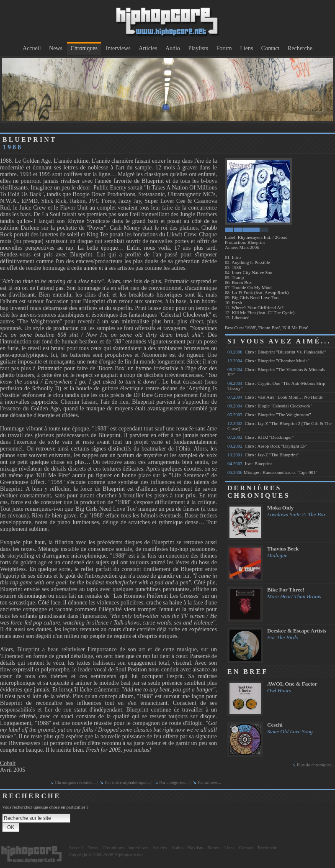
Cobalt (8, 763)
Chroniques (84, 48)
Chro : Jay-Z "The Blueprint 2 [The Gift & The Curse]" (280, 426)
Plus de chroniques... (316, 765)
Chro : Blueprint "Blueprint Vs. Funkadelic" (277, 352)
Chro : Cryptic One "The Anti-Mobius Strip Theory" (276, 386)
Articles (148, 48)
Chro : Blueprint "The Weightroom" (269, 415)
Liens (246, 48)
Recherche (300, 48)
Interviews (118, 48)
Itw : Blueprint (250, 463)
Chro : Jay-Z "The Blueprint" (263, 455)
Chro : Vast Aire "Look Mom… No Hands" (276, 397)
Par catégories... (174, 782)
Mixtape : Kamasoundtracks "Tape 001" (272, 472)
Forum (224, 48)
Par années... (209, 782)
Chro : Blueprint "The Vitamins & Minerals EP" (276, 372)
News (56, 48)
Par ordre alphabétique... (127, 782)
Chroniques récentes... (75, 782)
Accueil (32, 48)
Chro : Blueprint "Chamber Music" (268, 361)
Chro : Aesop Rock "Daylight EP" (267, 446)
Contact (271, 48)
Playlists (198, 48)
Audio (173, 48)
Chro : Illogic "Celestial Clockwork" (270, 406)
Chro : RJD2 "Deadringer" (260, 437)
